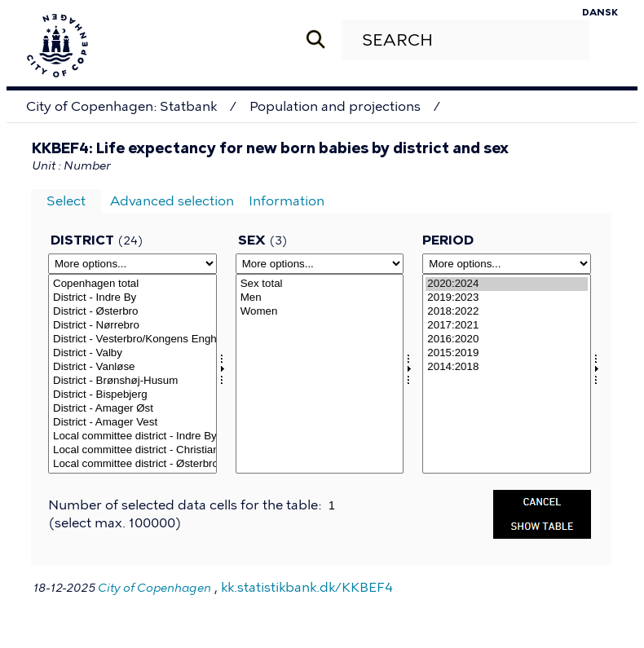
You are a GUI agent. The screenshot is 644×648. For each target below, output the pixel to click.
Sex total (320, 284)
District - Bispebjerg (132, 395)
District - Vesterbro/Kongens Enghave (132, 339)
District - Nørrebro (132, 326)
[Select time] (507, 374)
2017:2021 (507, 326)
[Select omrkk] (132, 374)
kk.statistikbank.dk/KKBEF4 (307, 587)
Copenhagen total (132, 284)
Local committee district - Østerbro (132, 464)
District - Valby (132, 353)
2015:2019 (507, 353)
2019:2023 (507, 298)
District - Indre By (132, 298)
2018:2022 (507, 312)
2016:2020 (507, 339)
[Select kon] (320, 374)
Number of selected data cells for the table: (186, 505)
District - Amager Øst (132, 409)
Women (320, 312)
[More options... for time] (507, 264)
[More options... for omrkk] (132, 264)
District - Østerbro (132, 312)
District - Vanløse (132, 367)
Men (320, 298)
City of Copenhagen (154, 588)
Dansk (600, 12)
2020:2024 (507, 284)
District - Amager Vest (132, 423)
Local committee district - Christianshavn (132, 450)
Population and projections (335, 106)
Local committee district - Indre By (132, 436)
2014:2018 (507, 367)
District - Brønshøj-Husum (132, 381)
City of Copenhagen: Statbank (121, 106)
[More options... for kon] (320, 264)
